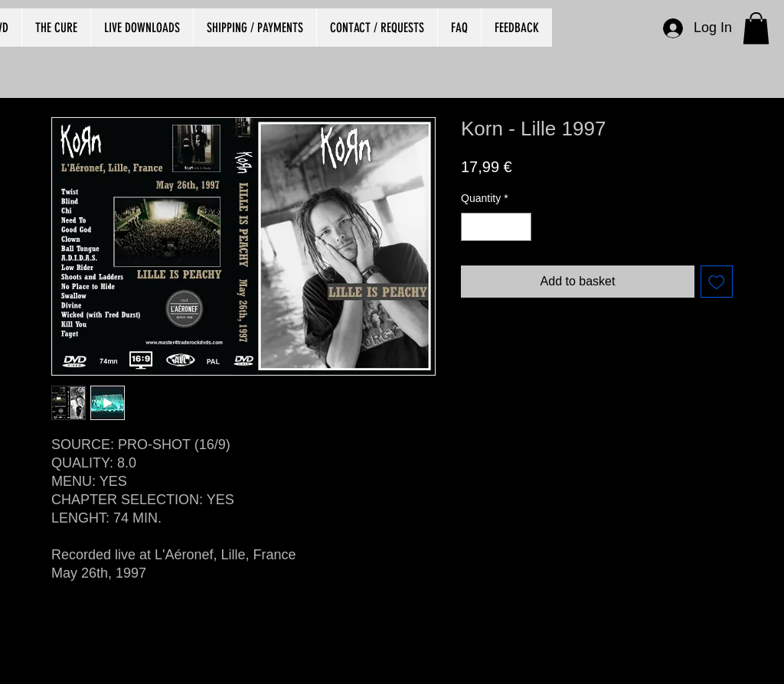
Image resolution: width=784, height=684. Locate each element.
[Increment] (519, 227)
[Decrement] (473, 227)
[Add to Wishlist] (717, 282)
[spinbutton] (496, 227)
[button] (756, 28)
